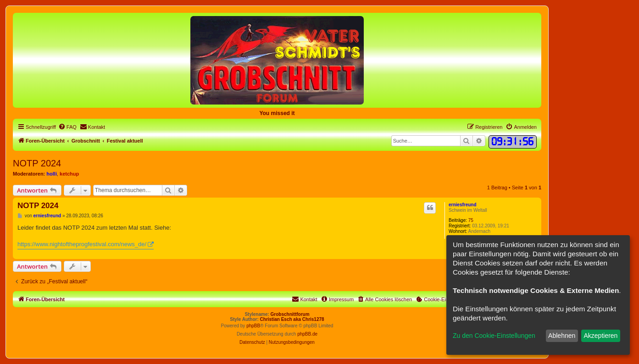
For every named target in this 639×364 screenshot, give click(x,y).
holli (52, 174)
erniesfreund (463, 205)
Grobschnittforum (290, 314)
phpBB (253, 326)
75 (471, 220)
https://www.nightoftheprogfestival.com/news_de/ (82, 244)
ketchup (69, 174)
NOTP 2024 (37, 163)
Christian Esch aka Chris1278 (292, 319)
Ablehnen (562, 336)
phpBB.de (307, 334)
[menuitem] (67, 127)
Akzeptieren (600, 336)
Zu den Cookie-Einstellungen (494, 336)
